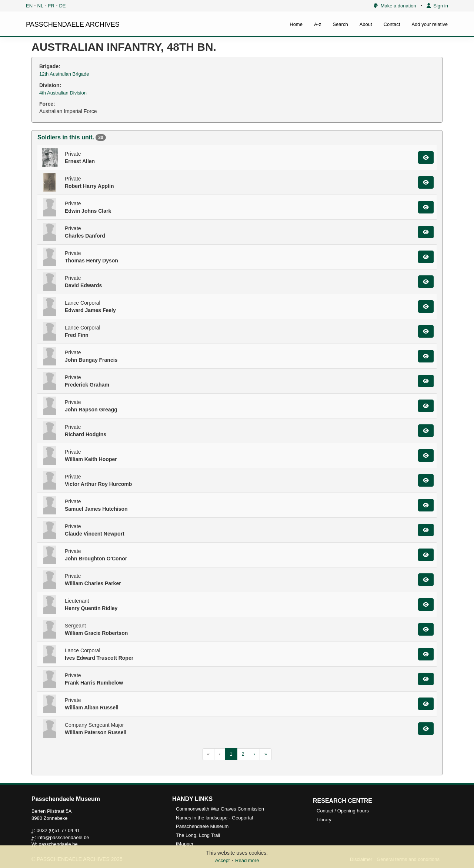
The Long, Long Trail (198, 835)
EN (29, 6)
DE (62, 6)
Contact (392, 24)
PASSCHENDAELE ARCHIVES (73, 24)
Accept (223, 860)
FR (51, 6)
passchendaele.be (58, 844)
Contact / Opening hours (343, 811)
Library (324, 820)
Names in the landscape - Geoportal (214, 818)
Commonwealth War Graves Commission (220, 809)
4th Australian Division (63, 93)
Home (296, 24)
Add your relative (430, 24)
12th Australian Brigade (64, 74)
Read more (247, 860)
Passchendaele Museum (202, 826)
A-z (318, 24)
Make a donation (395, 6)
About (366, 24)
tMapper (185, 844)
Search (340, 24)
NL (41, 6)
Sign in (437, 6)
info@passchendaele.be (63, 837)
